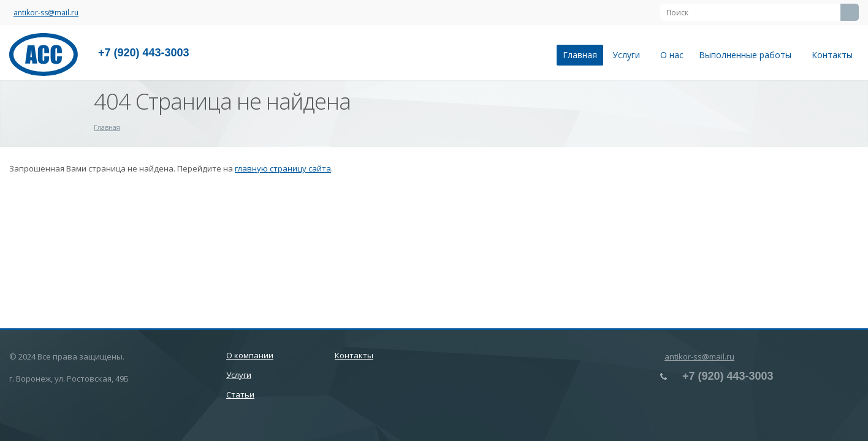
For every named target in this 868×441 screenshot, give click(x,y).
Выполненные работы (748, 55)
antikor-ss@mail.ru (46, 13)
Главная (580, 55)
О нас (672, 55)
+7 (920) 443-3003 (144, 53)
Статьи (240, 394)
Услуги (629, 55)
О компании (250, 355)
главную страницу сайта (283, 168)
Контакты (832, 55)
